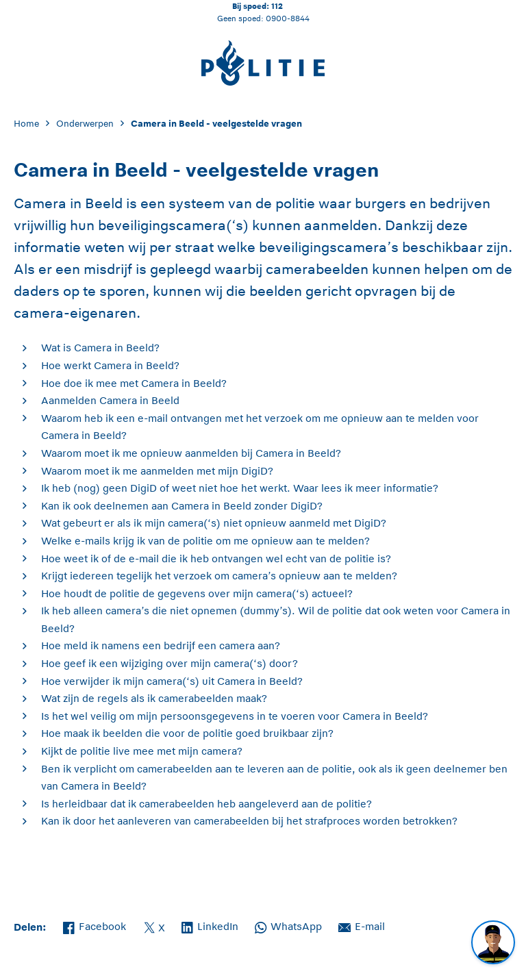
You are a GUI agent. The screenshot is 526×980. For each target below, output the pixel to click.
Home (26, 124)
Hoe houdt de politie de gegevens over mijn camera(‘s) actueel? (197, 593)
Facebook (95, 925)
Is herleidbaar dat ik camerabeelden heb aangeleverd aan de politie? (206, 804)
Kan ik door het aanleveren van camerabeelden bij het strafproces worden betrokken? (249, 821)
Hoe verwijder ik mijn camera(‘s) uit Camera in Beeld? (172, 681)
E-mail (362, 925)
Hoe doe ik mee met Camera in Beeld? (134, 383)
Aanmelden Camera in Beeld (110, 400)
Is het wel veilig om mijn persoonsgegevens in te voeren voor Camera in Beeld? (235, 716)
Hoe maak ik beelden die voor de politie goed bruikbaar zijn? (187, 733)
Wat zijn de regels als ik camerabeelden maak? (154, 698)
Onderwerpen (85, 124)
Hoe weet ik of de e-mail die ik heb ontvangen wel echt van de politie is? (216, 558)
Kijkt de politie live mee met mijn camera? (142, 751)
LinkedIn (210, 925)
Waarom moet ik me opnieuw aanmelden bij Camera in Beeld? (191, 453)
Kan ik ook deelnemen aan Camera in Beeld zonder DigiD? (182, 506)
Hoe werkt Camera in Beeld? (110, 365)
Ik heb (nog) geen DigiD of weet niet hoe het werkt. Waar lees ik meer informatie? (240, 488)
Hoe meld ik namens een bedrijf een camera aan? (161, 645)
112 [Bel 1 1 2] (277, 6)
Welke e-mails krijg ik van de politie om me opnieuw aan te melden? (205, 541)
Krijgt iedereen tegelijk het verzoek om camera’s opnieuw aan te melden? (219, 576)
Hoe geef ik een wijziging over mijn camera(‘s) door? (170, 663)
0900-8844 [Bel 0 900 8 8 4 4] (288, 18)
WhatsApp (288, 925)
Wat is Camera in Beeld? (100, 348)
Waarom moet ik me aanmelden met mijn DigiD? (157, 471)
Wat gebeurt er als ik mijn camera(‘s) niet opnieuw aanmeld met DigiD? (214, 523)
